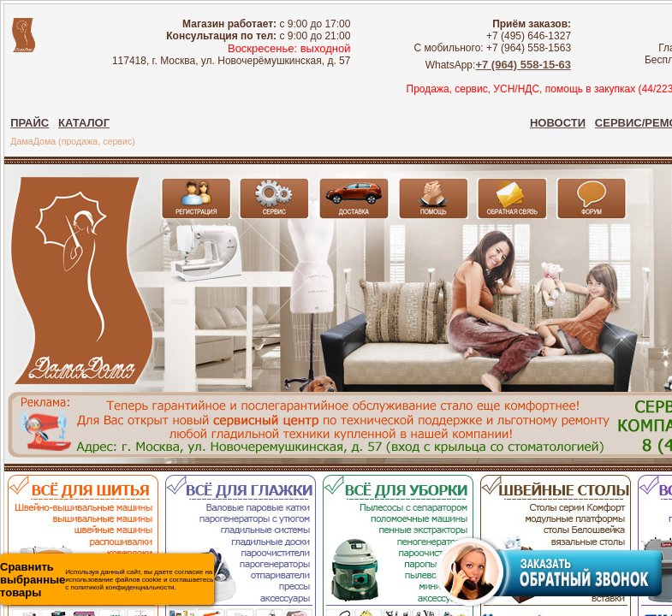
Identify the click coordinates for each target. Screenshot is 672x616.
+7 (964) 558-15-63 (523, 65)
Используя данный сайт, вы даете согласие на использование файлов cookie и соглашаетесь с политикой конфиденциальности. (107, 580)
